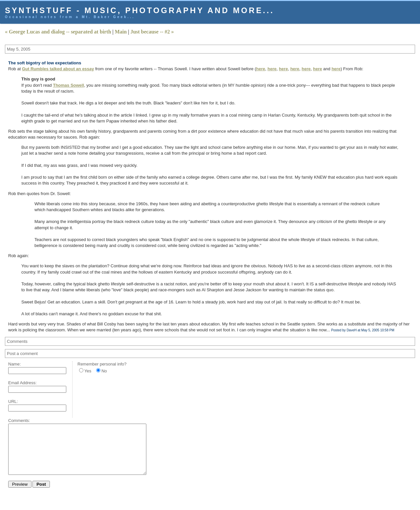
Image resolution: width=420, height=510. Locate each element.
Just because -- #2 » (152, 32)
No (104, 371)
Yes (88, 371)
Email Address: (22, 383)
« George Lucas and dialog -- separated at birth (58, 32)
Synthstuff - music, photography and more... (140, 10)
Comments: (19, 421)
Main (121, 32)
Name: (14, 364)
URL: (13, 401)
